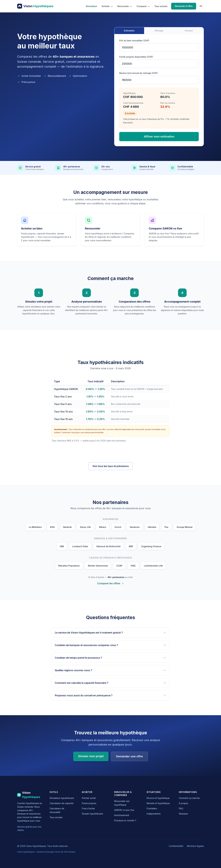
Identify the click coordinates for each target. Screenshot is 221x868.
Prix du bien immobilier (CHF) (134, 41)
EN (201, 6)
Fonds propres (89, 803)
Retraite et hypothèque (158, 803)
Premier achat (89, 798)
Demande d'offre (184, 6)
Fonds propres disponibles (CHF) (136, 57)
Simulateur (92, 6)
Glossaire (183, 814)
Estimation (129, 31)
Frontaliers (152, 808)
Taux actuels (161, 6)
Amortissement (122, 815)
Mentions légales (195, 846)
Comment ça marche (189, 798)
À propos (183, 803)
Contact (189, 31)
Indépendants (154, 814)
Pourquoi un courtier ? (125, 820)
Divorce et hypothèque (158, 798)
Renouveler (125, 6)
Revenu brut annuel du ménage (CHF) (139, 73)
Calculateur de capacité (62, 803)
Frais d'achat (88, 808)
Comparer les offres (111, 583)
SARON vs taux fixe (124, 810)
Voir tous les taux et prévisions (111, 466)
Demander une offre (129, 756)
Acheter (107, 6)
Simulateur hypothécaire (62, 798)
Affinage (159, 31)
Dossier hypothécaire (92, 814)
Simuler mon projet (91, 756)
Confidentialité (176, 846)
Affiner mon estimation (159, 136)
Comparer (143, 6)
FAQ (181, 808)
